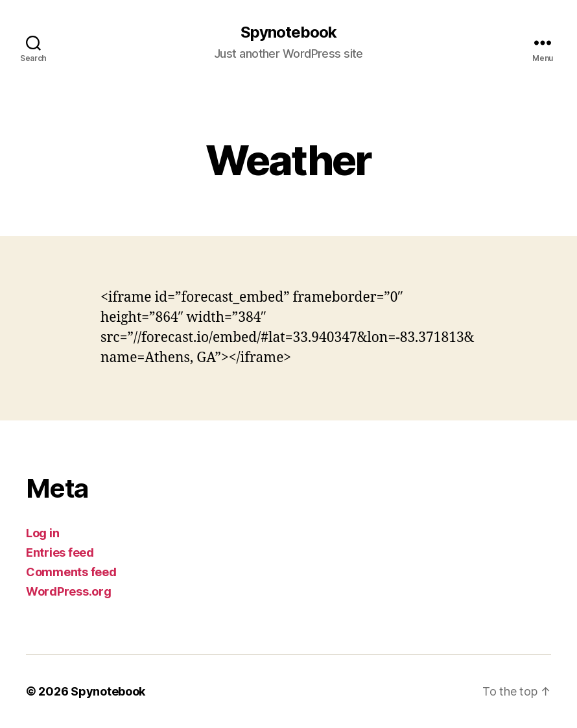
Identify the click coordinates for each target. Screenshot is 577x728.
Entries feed (60, 552)
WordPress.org (69, 591)
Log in (42, 533)
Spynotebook (288, 32)
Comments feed (71, 572)
